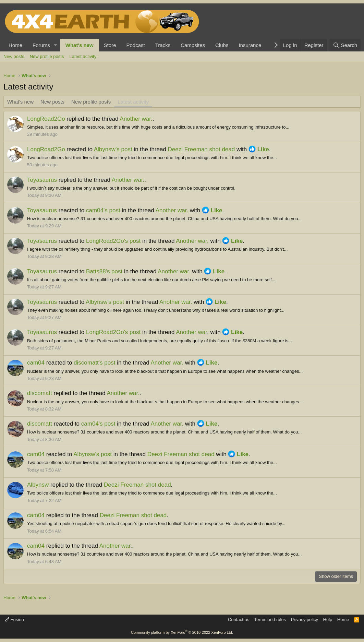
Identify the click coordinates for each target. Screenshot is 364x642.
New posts (14, 56)
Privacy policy (305, 620)
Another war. (136, 119)
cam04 (36, 363)
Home (15, 45)
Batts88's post (104, 271)
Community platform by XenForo (182, 632)
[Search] (345, 45)
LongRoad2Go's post (113, 241)
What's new (80, 45)
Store (110, 45)
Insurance (250, 45)
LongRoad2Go (46, 119)
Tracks (163, 45)
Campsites (193, 45)
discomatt (40, 393)
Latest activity (83, 56)
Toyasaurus (42, 180)
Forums (41, 45)
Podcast (136, 45)
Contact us (239, 620)
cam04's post (103, 210)
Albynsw (38, 485)
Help (328, 620)
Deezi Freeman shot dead (202, 149)
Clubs (222, 45)
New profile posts (47, 56)
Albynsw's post (113, 149)
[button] (56, 45)
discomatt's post (94, 363)
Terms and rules (270, 620)
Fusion (14, 620)
